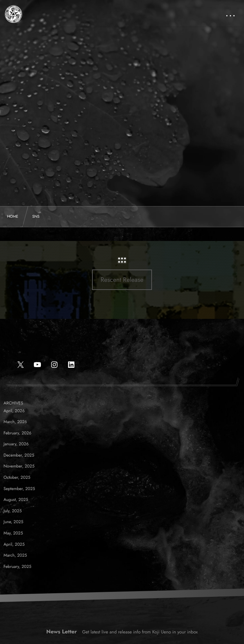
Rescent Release (122, 280)
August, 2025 (16, 500)
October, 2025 (17, 477)
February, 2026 (17, 433)
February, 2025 (17, 566)
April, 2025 (14, 544)
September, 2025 (19, 489)
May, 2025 (13, 533)
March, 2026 (15, 422)
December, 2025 (19, 455)
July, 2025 (13, 511)
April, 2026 (14, 411)
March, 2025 (15, 555)
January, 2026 (16, 444)
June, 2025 (13, 522)
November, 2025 (19, 466)
